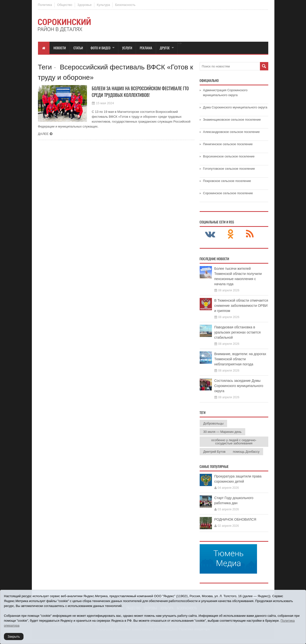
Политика (45, 5)
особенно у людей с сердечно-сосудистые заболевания (234, 442)
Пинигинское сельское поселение (228, 144)
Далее (43, 134)
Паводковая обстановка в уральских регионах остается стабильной (238, 332)
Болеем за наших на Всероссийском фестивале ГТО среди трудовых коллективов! (140, 92)
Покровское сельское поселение (227, 181)
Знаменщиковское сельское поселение (232, 120)
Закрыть (14, 637)
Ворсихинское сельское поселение (229, 156)
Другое (165, 48)
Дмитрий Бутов (214, 452)
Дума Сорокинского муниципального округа (235, 107)
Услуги (127, 48)
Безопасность (125, 5)
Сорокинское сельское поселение (228, 193)
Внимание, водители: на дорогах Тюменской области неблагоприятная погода (240, 359)
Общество (65, 5)
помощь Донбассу (246, 452)
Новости (60, 48)
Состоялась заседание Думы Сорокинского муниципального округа (239, 386)
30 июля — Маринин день (222, 432)
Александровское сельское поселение (232, 132)
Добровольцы (214, 423)
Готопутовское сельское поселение (229, 169)
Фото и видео (101, 48)
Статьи (78, 48)
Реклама (146, 48)
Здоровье (85, 5)
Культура (103, 5)
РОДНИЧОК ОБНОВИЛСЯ (235, 519)
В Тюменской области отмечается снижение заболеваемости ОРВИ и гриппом (241, 306)
